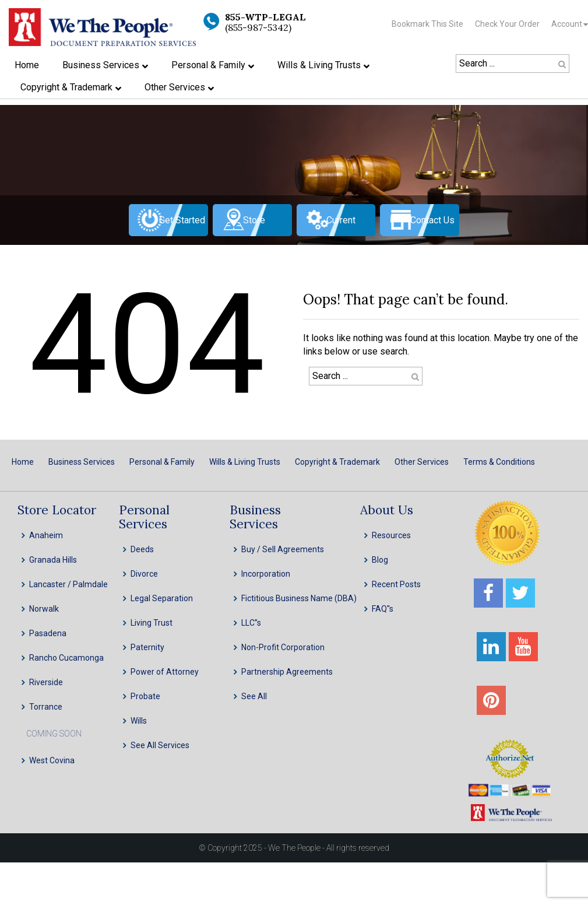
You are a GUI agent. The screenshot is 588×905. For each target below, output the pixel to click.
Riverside (46, 682)
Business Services (82, 462)
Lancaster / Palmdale (68, 584)
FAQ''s (383, 609)
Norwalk (44, 609)
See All (254, 696)
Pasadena (48, 633)
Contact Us (432, 220)
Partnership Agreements (287, 672)
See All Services (160, 745)
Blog (380, 560)
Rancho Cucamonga (66, 658)
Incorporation (266, 574)
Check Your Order (507, 24)
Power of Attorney (165, 672)
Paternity (147, 647)
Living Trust (152, 623)
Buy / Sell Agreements (283, 549)
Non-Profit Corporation (283, 647)
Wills (139, 721)
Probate (145, 696)
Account (567, 24)
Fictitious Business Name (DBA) (299, 598)
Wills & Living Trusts (245, 462)
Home (23, 462)
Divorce (144, 574)
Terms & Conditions (499, 462)
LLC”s (251, 623)
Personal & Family (162, 462)
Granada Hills (53, 560)
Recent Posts (396, 584)
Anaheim (46, 535)
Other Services (422, 462)
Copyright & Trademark (337, 462)
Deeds (142, 549)
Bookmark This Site (427, 24)
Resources (391, 535)
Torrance (46, 707)
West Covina (52, 760)
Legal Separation (162, 598)
